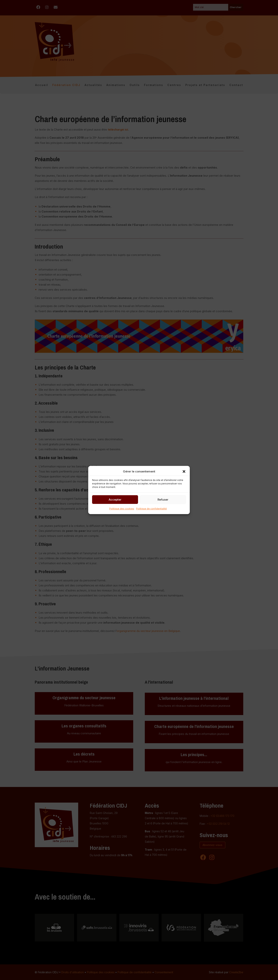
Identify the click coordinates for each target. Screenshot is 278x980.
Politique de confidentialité (151, 509)
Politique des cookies (122, 509)
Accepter (115, 500)
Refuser (163, 500)
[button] (184, 471)
